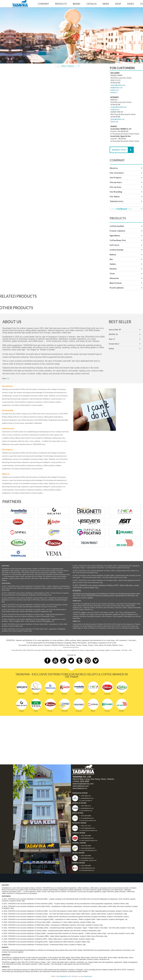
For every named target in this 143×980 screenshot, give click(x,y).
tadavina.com (114, 90)
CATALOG (91, 4)
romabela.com (115, 109)
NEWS (106, 4)
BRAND (77, 4)
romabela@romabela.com (118, 107)
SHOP (118, 4)
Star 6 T (112, 339)
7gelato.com (114, 122)
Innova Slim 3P (115, 329)
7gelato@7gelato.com (117, 119)
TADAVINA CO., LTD (65, 976)
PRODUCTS (61, 4)
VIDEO (131, 4)
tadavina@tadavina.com (118, 85)
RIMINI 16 (113, 334)
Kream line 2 (114, 344)
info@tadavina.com (116, 88)
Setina (111, 348)
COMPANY (43, 4)
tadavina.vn (114, 92)
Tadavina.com (88, 976)
